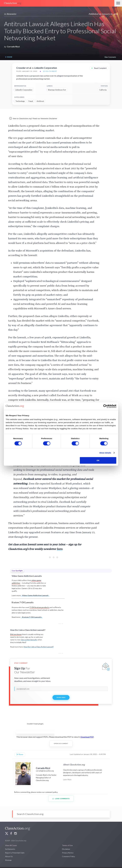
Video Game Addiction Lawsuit (35, 595)
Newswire (11, 14)
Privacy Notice (68, 853)
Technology (20, 101)
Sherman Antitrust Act (57, 90)
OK (98, 460)
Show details (105, 453)
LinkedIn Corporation (24, 90)
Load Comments (61, 799)
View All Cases (11, 845)
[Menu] (118, 3)
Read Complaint (99, 68)
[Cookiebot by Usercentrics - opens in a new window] (105, 406)
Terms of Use (67, 845)
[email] (61, 689)
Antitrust (40, 101)
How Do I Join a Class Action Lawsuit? (39, 647)
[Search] (61, 814)
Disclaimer (66, 849)
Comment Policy (68, 856)
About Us (9, 856)
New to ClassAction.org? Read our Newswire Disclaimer (33, 119)
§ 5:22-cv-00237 (50, 71)
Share (9, 57)
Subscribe (61, 697)
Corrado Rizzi (13, 47)
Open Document (61, 743)
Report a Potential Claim (15, 853)
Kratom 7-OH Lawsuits (32, 617)
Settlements (10, 849)
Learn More (67, 779)
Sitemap (8, 860)
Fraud (31, 101)
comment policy (51, 792)
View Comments (110, 57)
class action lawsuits (29, 640)
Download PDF (87, 737)
